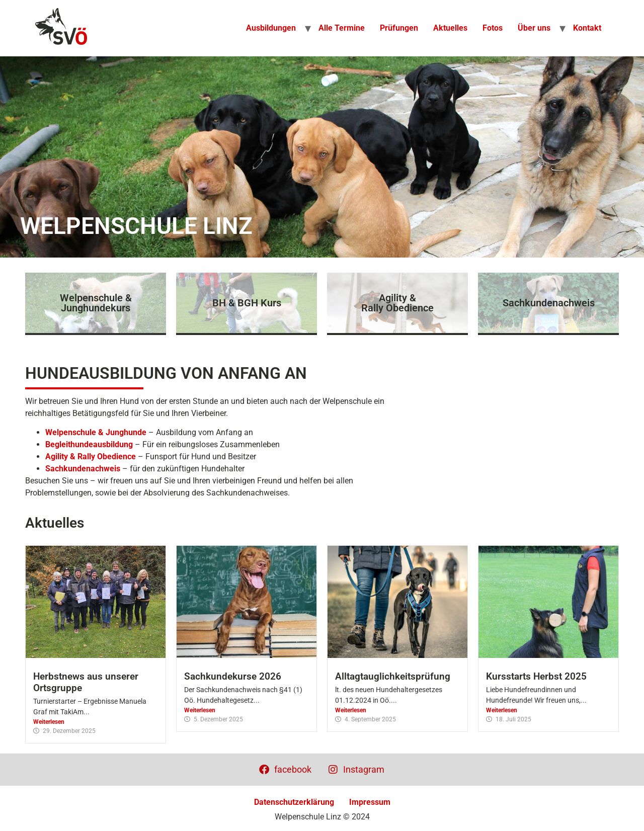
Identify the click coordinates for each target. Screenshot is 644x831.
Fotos (493, 28)
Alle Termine (342, 28)
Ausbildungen (271, 28)
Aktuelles (450, 28)
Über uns (534, 28)
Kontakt (587, 28)
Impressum (370, 802)
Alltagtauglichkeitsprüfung (393, 676)
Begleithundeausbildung (89, 444)
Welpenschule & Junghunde (96, 432)
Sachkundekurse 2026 (233, 676)
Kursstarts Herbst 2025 (536, 676)
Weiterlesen (49, 722)
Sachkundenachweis (83, 469)
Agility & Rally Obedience (91, 456)
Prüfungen (399, 28)
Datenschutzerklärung (294, 802)
